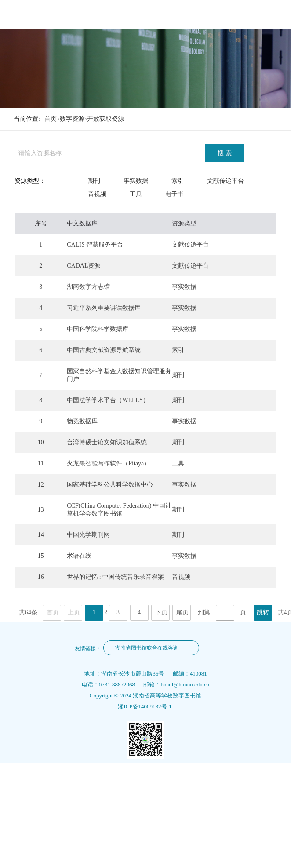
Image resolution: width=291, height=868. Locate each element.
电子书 (175, 194)
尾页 (182, 612)
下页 (161, 612)
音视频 (97, 194)
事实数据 (136, 181)
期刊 (94, 181)
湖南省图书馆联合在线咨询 (147, 648)
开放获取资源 (105, 119)
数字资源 (72, 119)
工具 (136, 194)
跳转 (263, 612)
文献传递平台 (226, 181)
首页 (51, 119)
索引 (178, 181)
